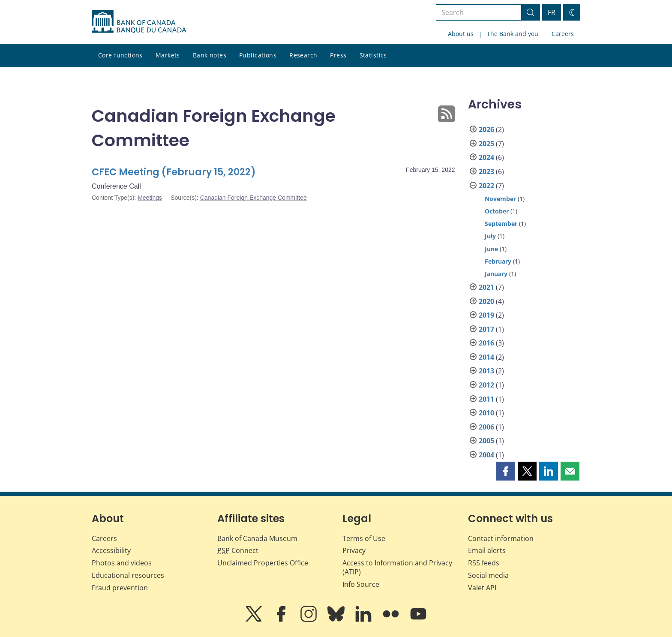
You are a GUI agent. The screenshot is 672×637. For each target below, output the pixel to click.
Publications (258, 55)
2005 (486, 441)
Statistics (373, 55)
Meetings (150, 198)
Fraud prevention (120, 588)
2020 (486, 301)
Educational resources (128, 575)
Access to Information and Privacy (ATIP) (397, 567)
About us (461, 34)
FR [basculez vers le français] (552, 12)
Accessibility (111, 550)
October (497, 211)
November (500, 199)
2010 (486, 413)
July (490, 236)
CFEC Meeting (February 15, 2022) (174, 172)
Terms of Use (364, 538)
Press (338, 55)
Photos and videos (122, 563)
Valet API (482, 588)
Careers (563, 34)
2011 (486, 399)
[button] (506, 471)
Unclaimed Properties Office (263, 563)
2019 (486, 315)
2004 (486, 455)
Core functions (120, 55)
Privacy (354, 550)
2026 (486, 129)
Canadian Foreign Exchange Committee (253, 198)
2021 (486, 287)
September (501, 224)
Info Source (361, 584)
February (498, 261)
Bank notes (210, 55)
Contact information (501, 538)
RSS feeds (484, 563)
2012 (486, 385)
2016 (486, 343)
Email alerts (487, 550)
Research (303, 55)
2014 (486, 357)
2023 (486, 171)
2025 (486, 144)
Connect (238, 550)
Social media (488, 575)
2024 (486, 157)
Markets (168, 55)
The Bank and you (513, 34)
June (491, 249)
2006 (486, 427)
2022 (486, 186)
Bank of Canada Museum (257, 538)
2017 (486, 329)
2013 (486, 371)
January (496, 274)
